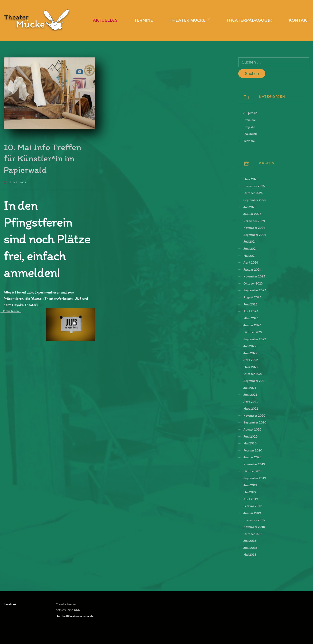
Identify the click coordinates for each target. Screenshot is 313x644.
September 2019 (255, 478)
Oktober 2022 (253, 332)
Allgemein (250, 113)
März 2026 (251, 179)
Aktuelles (105, 20)
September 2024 (255, 235)
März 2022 (251, 367)
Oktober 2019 (253, 471)
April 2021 (251, 402)
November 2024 (254, 228)
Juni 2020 (250, 436)
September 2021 (255, 381)
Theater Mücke (188, 20)
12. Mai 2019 (17, 182)
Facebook (10, 604)
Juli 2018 (250, 541)
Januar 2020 (252, 457)
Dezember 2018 (254, 520)
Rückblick (250, 134)
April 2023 (251, 311)
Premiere (249, 120)
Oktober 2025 (253, 193)
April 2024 (251, 262)
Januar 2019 (252, 513)
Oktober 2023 (253, 283)
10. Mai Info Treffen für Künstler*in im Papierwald (42, 158)
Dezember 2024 (254, 221)
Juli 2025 (250, 207)
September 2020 (255, 422)
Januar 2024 (252, 269)
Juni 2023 (250, 304)
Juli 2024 (250, 241)
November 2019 (254, 464)
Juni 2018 (250, 548)
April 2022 (251, 360)
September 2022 (255, 339)
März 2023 (251, 318)
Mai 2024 (250, 256)
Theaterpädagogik (249, 20)
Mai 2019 (250, 492)
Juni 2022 (250, 353)
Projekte (249, 127)
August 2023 (252, 297)
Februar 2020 (253, 450)
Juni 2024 (250, 248)
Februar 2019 (253, 506)
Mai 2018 (250, 554)
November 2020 (254, 415)
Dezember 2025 (254, 186)
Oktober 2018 (253, 534)
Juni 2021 (250, 395)
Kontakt (299, 20)
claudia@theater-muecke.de (75, 616)
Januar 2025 (252, 214)
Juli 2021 (250, 388)
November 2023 (254, 276)
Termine (144, 20)
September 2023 (255, 290)
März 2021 (251, 408)
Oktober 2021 (253, 374)
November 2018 (254, 527)
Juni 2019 (250, 485)
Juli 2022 (250, 346)
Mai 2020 (250, 443)
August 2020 (252, 429)
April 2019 (251, 499)
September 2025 (255, 200)
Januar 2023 (252, 325)
